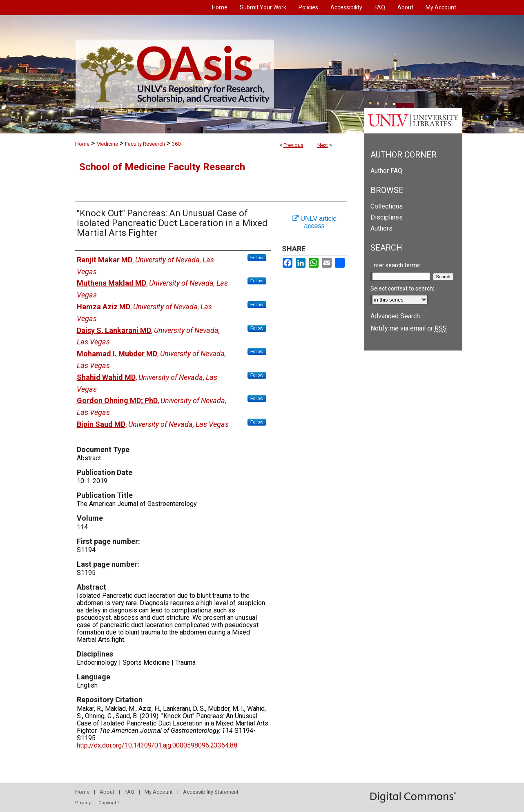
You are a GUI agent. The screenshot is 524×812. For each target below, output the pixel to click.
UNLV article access (314, 222)
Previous (293, 145)
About (107, 792)
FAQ (129, 792)
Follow (257, 257)
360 (176, 144)
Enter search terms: (396, 265)
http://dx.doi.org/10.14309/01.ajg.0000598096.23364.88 (157, 745)
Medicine (107, 144)
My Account (159, 792)
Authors (381, 228)
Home (82, 144)
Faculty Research (145, 144)
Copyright (109, 803)
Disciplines (387, 217)
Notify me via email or (409, 328)
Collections (387, 206)
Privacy (83, 803)
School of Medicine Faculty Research (162, 167)
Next (323, 145)
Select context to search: (402, 288)
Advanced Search (395, 316)
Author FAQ (386, 171)
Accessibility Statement (211, 792)
